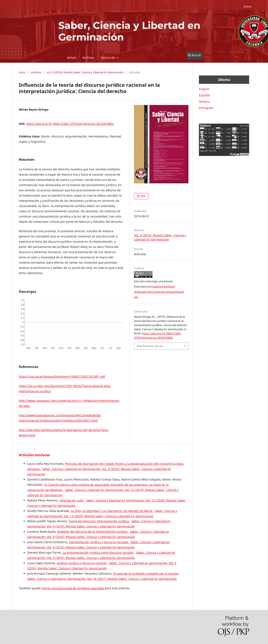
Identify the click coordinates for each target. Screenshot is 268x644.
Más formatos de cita (150, 346)
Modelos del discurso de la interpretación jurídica (93, 532)
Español (204, 95)
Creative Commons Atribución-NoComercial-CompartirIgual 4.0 (159, 292)
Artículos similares (34, 455)
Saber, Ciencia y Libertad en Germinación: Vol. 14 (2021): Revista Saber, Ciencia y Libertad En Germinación (102, 579)
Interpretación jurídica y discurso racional (99, 542)
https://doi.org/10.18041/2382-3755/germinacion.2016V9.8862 (70, 124)
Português (206, 108)
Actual (71, 58)
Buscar (195, 55)
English (204, 89)
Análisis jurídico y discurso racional (82, 563)
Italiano (204, 102)
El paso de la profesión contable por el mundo (146, 573)
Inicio (22, 72)
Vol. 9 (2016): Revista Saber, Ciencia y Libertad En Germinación (85, 72)
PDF (143, 196)
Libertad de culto (72, 500)
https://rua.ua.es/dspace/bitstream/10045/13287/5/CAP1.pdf (62, 376)
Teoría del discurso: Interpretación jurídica (99, 521)
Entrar (248, 6)
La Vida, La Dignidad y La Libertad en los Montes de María (112, 511)
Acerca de (108, 58)
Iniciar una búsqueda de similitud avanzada (73, 588)
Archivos (88, 58)
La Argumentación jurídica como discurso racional (99, 553)
